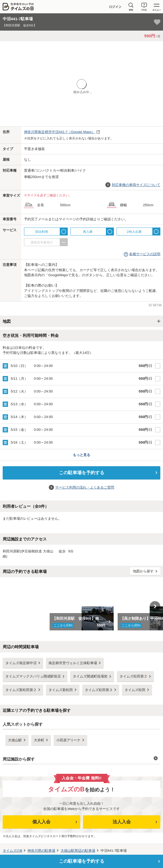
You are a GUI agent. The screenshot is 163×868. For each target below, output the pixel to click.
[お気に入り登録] (157, 22)
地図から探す (143, 571)
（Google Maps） (60, 132)
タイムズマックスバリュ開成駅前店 (33, 676)
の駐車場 (41, 851)
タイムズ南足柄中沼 (21, 663)
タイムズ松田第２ (133, 676)
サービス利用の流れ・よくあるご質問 (85, 487)
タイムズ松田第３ (99, 690)
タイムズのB (13, 851)
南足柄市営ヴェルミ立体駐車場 (73, 663)
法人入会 (122, 822)
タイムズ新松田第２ (21, 690)
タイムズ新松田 (61, 690)
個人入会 (41, 822)
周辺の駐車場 (78, 851)
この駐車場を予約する (82, 473)
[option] (81, 606)
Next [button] (155, 606)
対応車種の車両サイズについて (136, 185)
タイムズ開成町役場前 (90, 676)
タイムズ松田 (135, 690)
